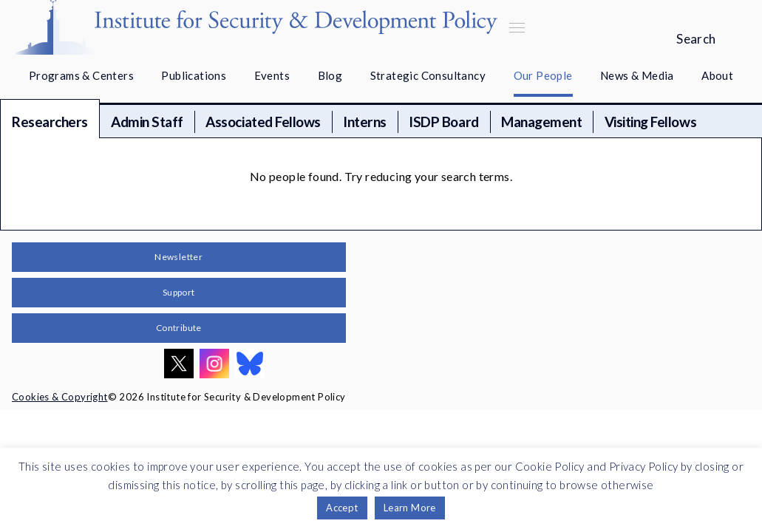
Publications (194, 75)
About (717, 75)
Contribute (179, 328)
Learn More (410, 508)
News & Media (637, 75)
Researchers (50, 122)
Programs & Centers (81, 75)
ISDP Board (443, 122)
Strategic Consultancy (428, 75)
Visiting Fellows (650, 122)
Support (179, 292)
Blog (330, 75)
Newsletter (178, 257)
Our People (543, 75)
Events (272, 75)
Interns (365, 122)
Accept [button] (342, 508)
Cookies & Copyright (60, 397)
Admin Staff (147, 122)
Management (541, 122)
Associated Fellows (263, 122)
